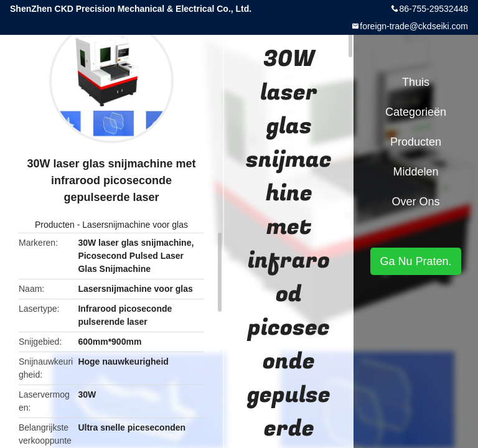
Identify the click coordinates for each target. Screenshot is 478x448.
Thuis (416, 82)
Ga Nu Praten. (415, 261)
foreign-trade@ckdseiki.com (414, 26)
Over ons (415, 202)
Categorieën (416, 112)
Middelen (415, 172)
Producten (55, 225)
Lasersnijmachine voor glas (135, 225)
